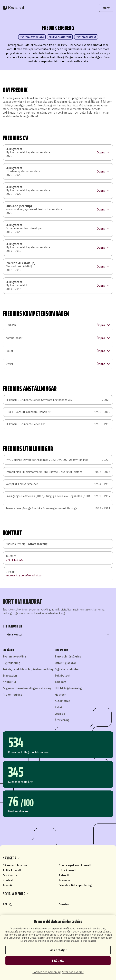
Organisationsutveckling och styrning (27, 688)
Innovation (10, 676)
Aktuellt (64, 875)
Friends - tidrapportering (75, 885)
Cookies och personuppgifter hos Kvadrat (58, 972)
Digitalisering (11, 663)
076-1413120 (15, 560)
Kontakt (8, 880)
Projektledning (12, 695)
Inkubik (8, 885)
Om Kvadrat (11, 875)
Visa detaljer (58, 950)
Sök (7, 904)
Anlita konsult (12, 870)
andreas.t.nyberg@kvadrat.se (24, 575)
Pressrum (65, 880)
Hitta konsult (67, 870)
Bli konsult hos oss (15, 865)
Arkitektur (9, 682)
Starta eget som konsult (75, 865)
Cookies (64, 904)
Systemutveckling (14, 656)
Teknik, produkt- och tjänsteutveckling (28, 669)
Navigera (12, 858)
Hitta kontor (58, 634)
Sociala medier (16, 894)
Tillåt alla (58, 961)
